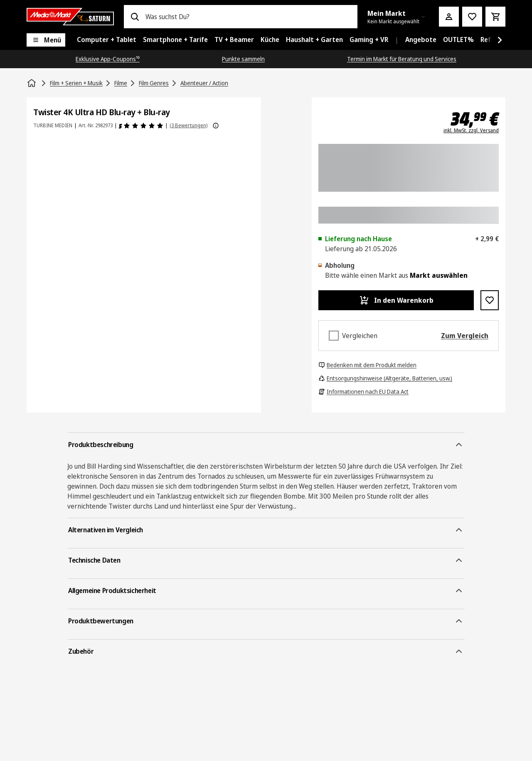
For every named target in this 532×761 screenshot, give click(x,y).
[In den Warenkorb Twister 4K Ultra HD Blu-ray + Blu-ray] (396, 300)
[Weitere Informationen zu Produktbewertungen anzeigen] (216, 126)
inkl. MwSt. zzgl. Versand (471, 131)
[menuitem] (107, 40)
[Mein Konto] (449, 17)
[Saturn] (70, 17)
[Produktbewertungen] (141, 126)
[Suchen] (135, 17)
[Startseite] (32, 83)
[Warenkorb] (495, 17)
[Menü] (46, 40)
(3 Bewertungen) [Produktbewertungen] (188, 125)
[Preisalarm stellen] (472, 17)
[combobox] (248, 17)
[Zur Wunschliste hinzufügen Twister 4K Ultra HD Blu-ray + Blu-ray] (490, 300)
